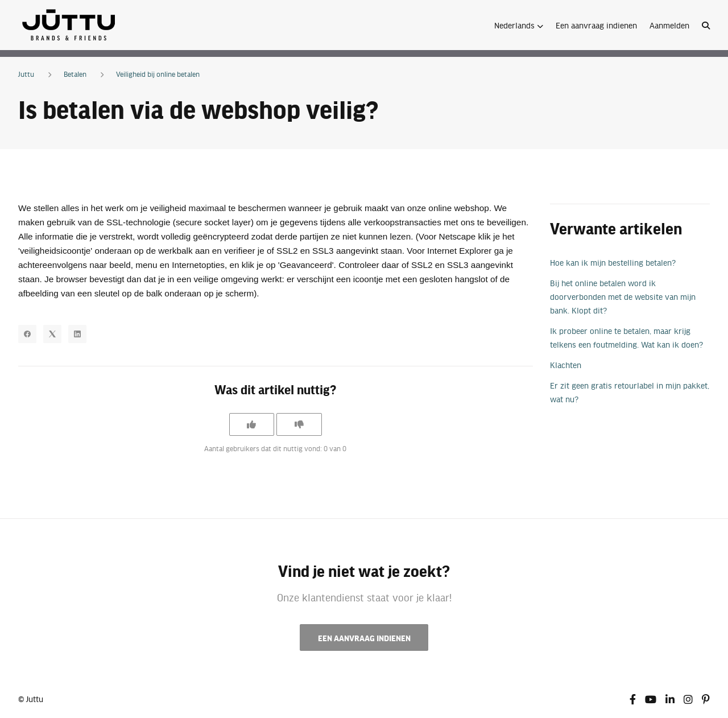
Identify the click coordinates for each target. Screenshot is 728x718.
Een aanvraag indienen (596, 25)
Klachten (566, 365)
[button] (519, 25)
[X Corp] (52, 334)
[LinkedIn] (77, 334)
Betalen (75, 74)
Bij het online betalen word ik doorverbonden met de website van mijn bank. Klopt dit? (623, 296)
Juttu (26, 74)
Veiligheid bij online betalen (158, 74)
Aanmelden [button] (669, 25)
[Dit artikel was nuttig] (251, 424)
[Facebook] (27, 334)
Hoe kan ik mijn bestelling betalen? (613, 262)
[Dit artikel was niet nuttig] (299, 424)
